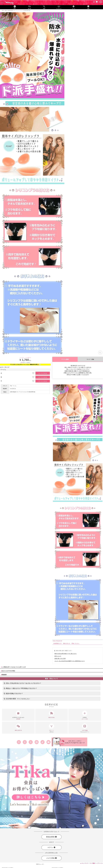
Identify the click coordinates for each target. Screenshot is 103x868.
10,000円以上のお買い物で (18, 715)
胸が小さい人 (67, 643)
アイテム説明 (65, 359)
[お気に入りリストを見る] (94, 2)
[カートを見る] (97, 2)
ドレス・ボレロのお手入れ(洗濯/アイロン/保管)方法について (70, 661)
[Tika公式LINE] (37, 742)
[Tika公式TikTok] (43, 742)
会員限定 (85, 715)
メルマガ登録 (51, 858)
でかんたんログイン (85, 728)
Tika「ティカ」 (14, 386)
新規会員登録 (51, 837)
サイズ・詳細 (90, 359)
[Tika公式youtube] (49, 742)
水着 (6, 11)
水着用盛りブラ (58, 643)
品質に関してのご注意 (60, 658)
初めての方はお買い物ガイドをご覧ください (66, 654)
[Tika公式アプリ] (69, 742)
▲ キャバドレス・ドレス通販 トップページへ (92, 863)
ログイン (51, 847)
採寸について (58, 656)
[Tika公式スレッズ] (25, 742)
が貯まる (51, 728)
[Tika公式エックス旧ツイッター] (31, 742)
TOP (3, 11)
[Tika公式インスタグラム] (19, 742)
